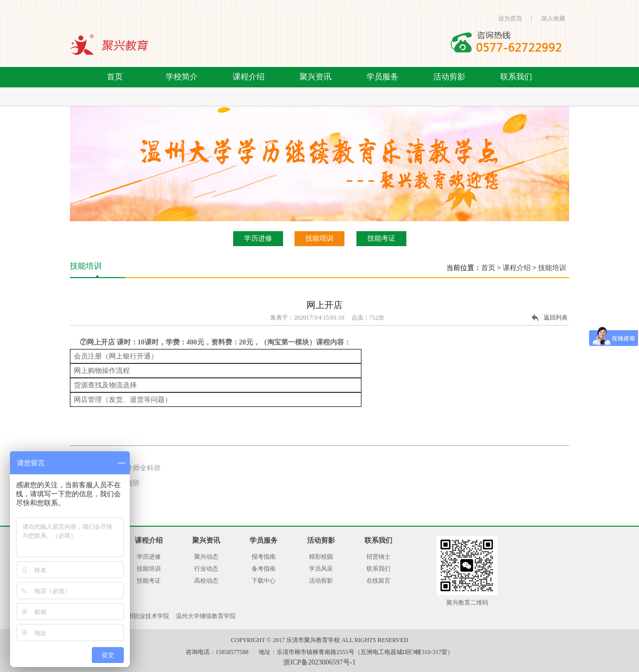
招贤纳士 (378, 557)
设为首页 (510, 18)
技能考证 (381, 238)
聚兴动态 (206, 557)
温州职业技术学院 (145, 616)
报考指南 (264, 557)
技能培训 (319, 238)
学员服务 (382, 77)
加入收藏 (553, 18)
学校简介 (182, 77)
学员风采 (321, 569)
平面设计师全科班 (133, 468)
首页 (115, 77)
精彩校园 (321, 557)
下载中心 (264, 581)
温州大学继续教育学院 (206, 616)
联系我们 (516, 77)
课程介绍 (249, 77)
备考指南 (264, 569)
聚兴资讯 (316, 77)
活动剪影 (449, 77)
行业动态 (206, 569)
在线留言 (378, 581)
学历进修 (258, 238)
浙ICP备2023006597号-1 (319, 662)
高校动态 (206, 581)
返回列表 (556, 318)
